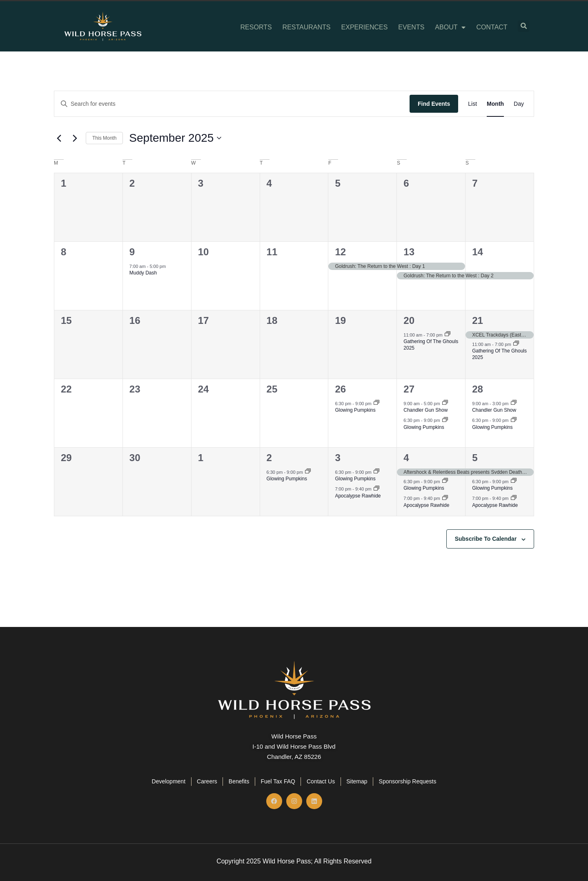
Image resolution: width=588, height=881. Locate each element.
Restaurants (307, 27)
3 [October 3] (337, 458)
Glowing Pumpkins (355, 410)
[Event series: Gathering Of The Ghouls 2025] (448, 335)
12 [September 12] (340, 252)
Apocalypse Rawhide (358, 496)
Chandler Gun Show (425, 410)
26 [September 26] (340, 389)
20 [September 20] (409, 320)
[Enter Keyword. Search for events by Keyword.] (232, 104)
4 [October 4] (406, 458)
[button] (523, 26)
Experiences (365, 27)
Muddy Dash (143, 273)
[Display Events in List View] (472, 104)
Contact (492, 27)
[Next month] (75, 138)
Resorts (256, 27)
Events (411, 27)
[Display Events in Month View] (495, 104)
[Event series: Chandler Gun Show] (445, 403)
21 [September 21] (478, 320)
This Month (104, 138)
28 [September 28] (478, 389)
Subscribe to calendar (486, 539)
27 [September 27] (409, 389)
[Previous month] (59, 138)
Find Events (434, 104)
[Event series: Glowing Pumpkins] (376, 403)
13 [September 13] (409, 252)
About (450, 27)
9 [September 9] (132, 252)
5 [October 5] (475, 458)
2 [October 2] (269, 458)
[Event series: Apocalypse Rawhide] (376, 489)
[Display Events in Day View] (519, 104)
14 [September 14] (478, 252)
